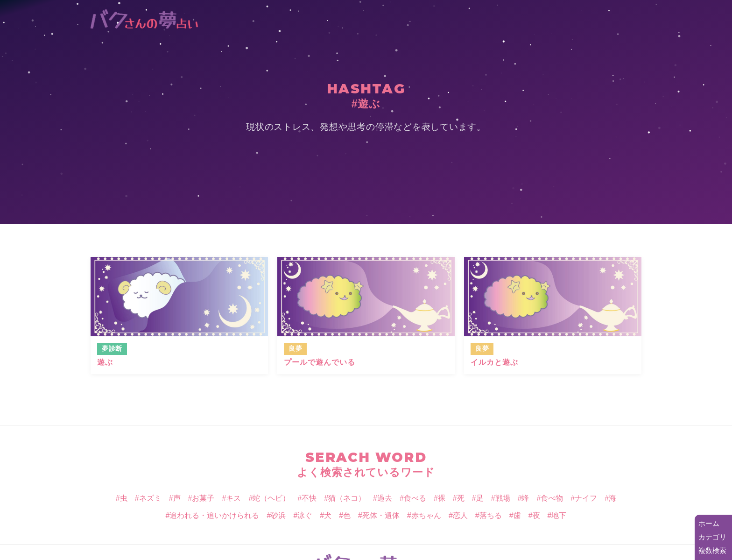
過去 (385, 498)
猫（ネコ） (347, 498)
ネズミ (150, 498)
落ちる (491, 515)
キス (233, 498)
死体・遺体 (381, 515)
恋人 (460, 515)
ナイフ (586, 498)
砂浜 (278, 515)
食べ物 (552, 498)
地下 (559, 515)
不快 (309, 498)
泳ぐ (305, 515)
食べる (415, 498)
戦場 (503, 498)
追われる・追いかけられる (214, 515)
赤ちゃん (426, 515)
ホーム (709, 523)
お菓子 (203, 498)
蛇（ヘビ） (271, 498)
